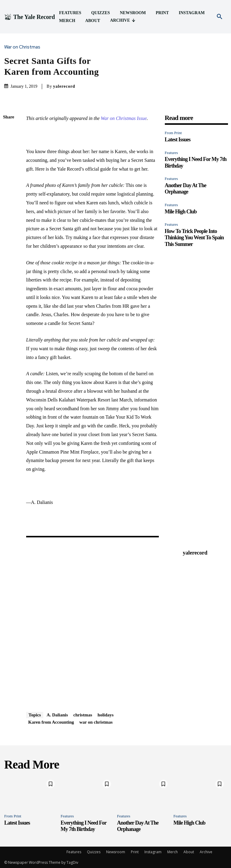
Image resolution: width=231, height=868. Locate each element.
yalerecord (64, 86)
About (189, 852)
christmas (83, 715)
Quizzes (94, 852)
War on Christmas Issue (124, 118)
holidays (105, 715)
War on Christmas (24, 47)
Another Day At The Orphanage (186, 189)
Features (171, 153)
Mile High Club (181, 212)
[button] (220, 17)
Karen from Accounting (51, 722)
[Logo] (29, 17)
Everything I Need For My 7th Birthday (84, 826)
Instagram (153, 852)
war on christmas (96, 722)
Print (135, 852)
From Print (173, 133)
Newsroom (116, 852)
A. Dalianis (57, 715)
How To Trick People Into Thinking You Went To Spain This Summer (194, 238)
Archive (206, 852)
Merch (172, 852)
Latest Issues (178, 140)
